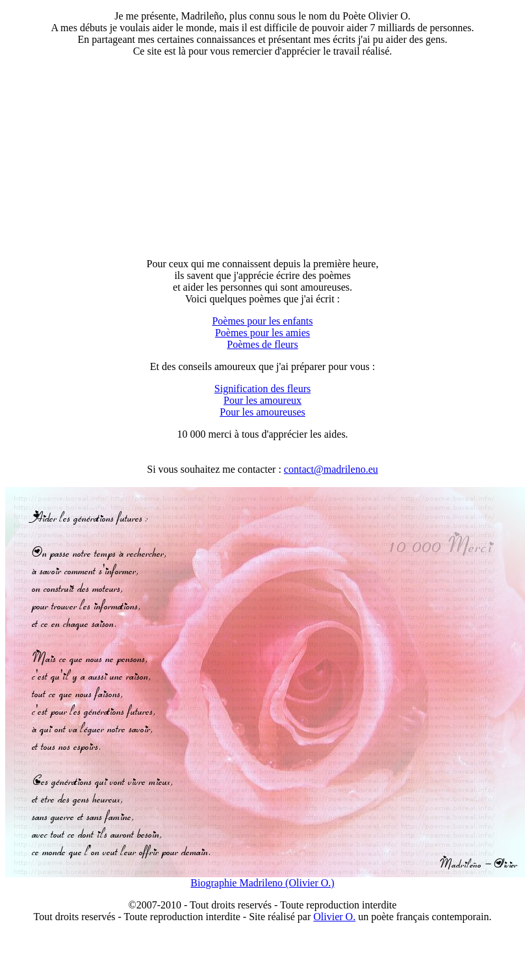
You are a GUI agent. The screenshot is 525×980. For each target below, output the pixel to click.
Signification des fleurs (262, 389)
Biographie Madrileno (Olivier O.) (262, 883)
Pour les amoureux (262, 400)
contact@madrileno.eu (331, 469)
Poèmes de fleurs (262, 344)
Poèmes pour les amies (262, 333)
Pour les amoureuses (262, 412)
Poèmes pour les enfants (262, 321)
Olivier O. (334, 917)
